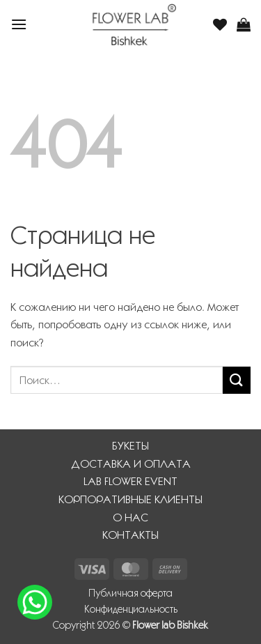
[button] (19, 24)
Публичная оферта (130, 593)
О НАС (130, 517)
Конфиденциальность (131, 609)
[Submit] (237, 380)
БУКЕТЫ (130, 446)
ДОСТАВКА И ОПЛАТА (131, 464)
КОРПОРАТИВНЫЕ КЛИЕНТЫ (130, 499)
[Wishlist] (220, 24)
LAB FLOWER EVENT (130, 481)
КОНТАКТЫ (130, 535)
